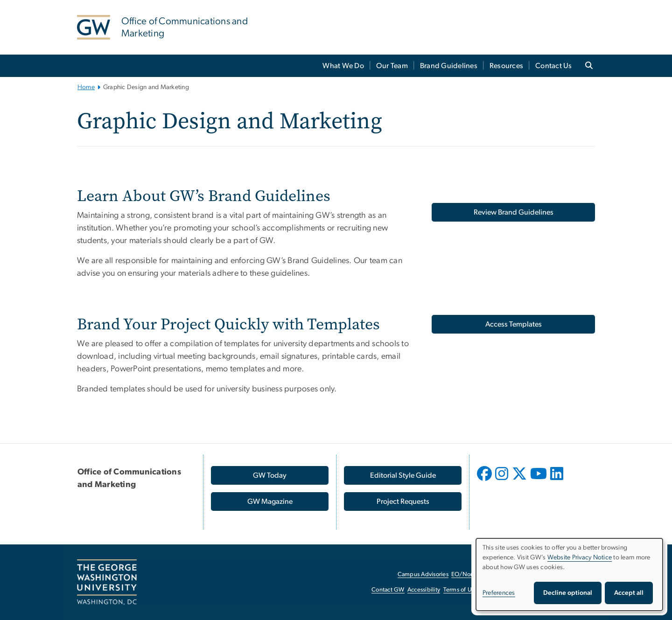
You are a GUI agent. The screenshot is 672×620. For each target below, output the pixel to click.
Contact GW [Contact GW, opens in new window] (388, 590)
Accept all (629, 593)
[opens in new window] (485, 481)
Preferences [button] (499, 593)
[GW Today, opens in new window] (270, 475)
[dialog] (569, 575)
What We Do (343, 66)
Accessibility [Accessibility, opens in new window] (424, 590)
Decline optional (568, 593)
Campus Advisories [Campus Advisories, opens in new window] (423, 575)
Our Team (392, 66)
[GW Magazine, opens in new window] (270, 502)
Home (86, 87)
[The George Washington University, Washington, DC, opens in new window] (107, 582)
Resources (506, 66)
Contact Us (554, 66)
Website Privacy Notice (580, 557)
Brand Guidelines (449, 66)
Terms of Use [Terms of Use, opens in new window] (461, 590)
